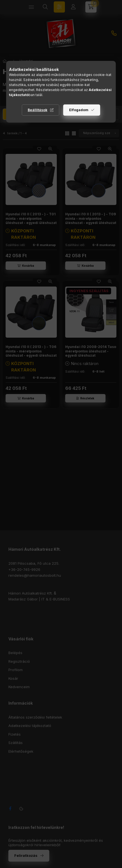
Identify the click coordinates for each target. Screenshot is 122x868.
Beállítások (37, 110)
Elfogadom (79, 110)
